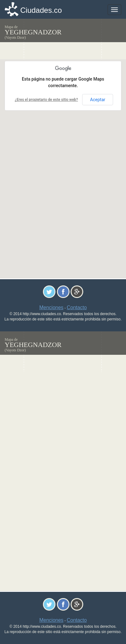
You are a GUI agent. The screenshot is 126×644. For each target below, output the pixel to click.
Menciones (51, 307)
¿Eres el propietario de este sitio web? (46, 100)
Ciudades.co (41, 10)
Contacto (77, 307)
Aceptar (98, 100)
